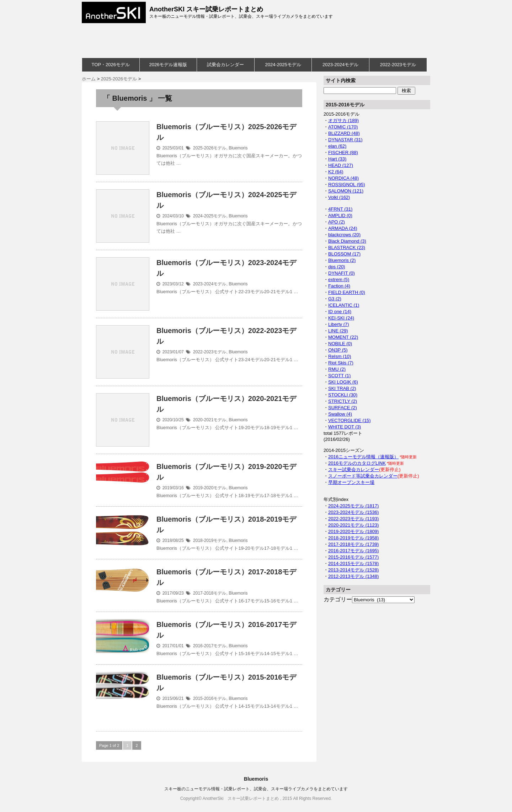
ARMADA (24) (343, 228)
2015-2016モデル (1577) (353, 557)
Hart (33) (337, 159)
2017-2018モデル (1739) (353, 544)
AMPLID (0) (340, 215)
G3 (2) (335, 299)
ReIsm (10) (340, 356)
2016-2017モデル (210, 646)
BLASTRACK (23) (347, 247)
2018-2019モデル (210, 541)
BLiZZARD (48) (344, 133)
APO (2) (337, 222)
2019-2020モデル (210, 488)
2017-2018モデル (210, 593)
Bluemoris (238, 148)
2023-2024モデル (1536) (353, 512)
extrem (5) (339, 280)
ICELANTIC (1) (344, 305)
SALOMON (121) (346, 191)
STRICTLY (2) (343, 401)
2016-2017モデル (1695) (353, 551)
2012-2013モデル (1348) (353, 576)
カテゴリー (338, 599)
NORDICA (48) (343, 178)
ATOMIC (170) (343, 127)
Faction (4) (339, 286)
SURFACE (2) (343, 408)
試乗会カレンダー (225, 65)
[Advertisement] (254, 41)
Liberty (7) (339, 324)
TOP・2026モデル (111, 65)
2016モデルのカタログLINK (357, 463)
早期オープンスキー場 (351, 482)
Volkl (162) (339, 197)
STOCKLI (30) (343, 395)
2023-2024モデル (340, 65)
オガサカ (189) (343, 120)
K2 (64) (336, 172)
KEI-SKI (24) (341, 318)
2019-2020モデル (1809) (353, 531)
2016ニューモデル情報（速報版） (363, 457)
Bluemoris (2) (342, 260)
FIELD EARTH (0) (347, 292)
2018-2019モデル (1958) (353, 538)
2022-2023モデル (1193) (353, 519)
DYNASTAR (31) (345, 140)
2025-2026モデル (210, 148)
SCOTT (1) (339, 376)
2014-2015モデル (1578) (353, 563)
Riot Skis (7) (341, 363)
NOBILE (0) (340, 344)
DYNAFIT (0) (342, 273)
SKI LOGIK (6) (343, 382)
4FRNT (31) (340, 209)
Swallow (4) (340, 414)
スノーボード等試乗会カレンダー (363, 476)
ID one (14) (340, 312)
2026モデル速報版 (168, 65)
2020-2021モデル (210, 420)
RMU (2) (337, 369)
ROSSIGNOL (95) (347, 184)
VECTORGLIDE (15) (350, 420)
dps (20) (337, 267)
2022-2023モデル (398, 65)
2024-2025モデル (283, 65)
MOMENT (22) (343, 337)
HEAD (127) (341, 165)
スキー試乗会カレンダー (354, 470)
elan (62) (337, 146)
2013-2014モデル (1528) (353, 570)
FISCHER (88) (343, 152)
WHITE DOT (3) (345, 427)
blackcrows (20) (344, 235)
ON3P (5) (338, 350)
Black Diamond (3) (347, 241)
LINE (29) (338, 331)
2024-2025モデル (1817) (353, 506)
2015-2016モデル (210, 698)
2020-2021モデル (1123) (353, 525)
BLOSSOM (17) (344, 254)
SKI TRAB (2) (342, 388)
